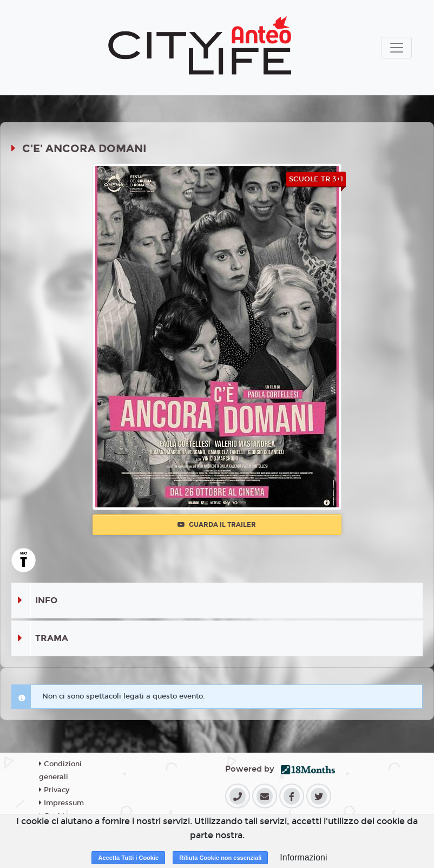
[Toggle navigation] (397, 48)
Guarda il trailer (217, 525)
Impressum (61, 803)
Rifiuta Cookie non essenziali (220, 858)
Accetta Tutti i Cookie (128, 858)
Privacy (54, 790)
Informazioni (303, 857)
